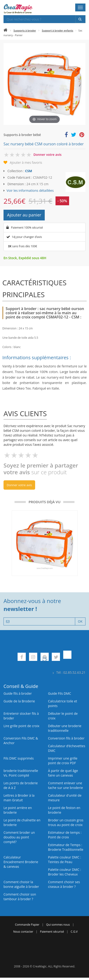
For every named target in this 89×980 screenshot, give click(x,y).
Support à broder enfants (57, 30)
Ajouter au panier (24, 215)
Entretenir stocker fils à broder (21, 716)
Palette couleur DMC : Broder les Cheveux (65, 872)
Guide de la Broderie (19, 701)
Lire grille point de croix (21, 726)
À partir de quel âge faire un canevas (63, 773)
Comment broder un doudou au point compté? (19, 837)
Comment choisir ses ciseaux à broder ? (64, 884)
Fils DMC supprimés (19, 758)
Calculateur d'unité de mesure (65, 798)
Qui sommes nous (58, 925)
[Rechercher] (80, 19)
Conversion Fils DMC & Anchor (21, 741)
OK (80, 621)
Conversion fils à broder (66, 738)
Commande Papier (27, 925)
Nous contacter (23, 932)
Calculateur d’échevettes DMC (67, 748)
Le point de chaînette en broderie (22, 822)
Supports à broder (25, 30)
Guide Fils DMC (60, 693)
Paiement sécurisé (52, 932)
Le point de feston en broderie (64, 810)
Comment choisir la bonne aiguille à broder (21, 884)
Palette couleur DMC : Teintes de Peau (65, 860)
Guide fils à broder (18, 693)
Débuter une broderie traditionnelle (65, 728)
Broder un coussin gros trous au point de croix (66, 822)
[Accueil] (6, 30)
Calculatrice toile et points (63, 703)
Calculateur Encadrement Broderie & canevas (21, 862)
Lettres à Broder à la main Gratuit (19, 798)
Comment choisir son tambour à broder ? (20, 897)
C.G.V (74, 932)
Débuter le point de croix (63, 716)
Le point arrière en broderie (18, 810)
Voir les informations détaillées (30, 190)
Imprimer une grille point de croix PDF (63, 761)
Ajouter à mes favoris (26, 162)
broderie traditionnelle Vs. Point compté (21, 773)
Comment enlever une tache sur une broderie (65, 785)
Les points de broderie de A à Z (21, 785)
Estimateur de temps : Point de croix (65, 835)
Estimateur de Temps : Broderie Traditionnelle (66, 847)
